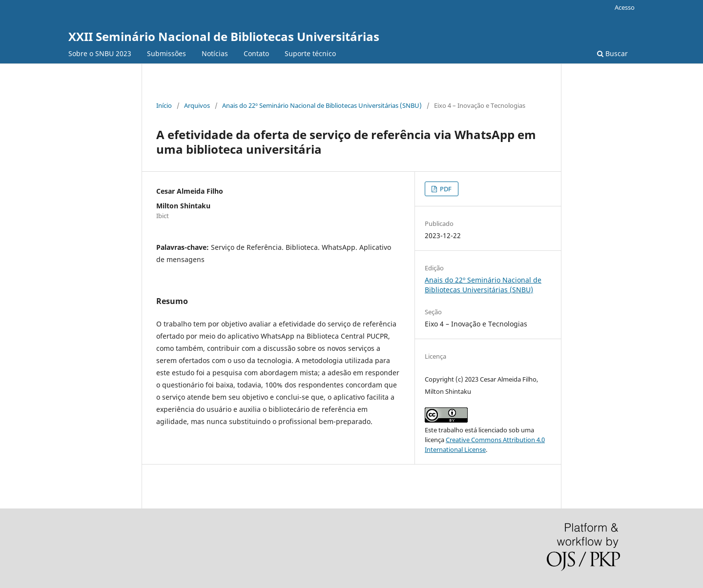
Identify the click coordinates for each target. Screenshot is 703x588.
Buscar (612, 53)
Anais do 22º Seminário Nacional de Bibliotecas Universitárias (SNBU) (322, 105)
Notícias (215, 53)
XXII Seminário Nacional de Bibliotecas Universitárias (224, 36)
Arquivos (197, 105)
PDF (445, 189)
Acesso (625, 7)
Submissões (166, 53)
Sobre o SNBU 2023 (100, 53)
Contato (256, 53)
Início (164, 105)
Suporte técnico (310, 53)
